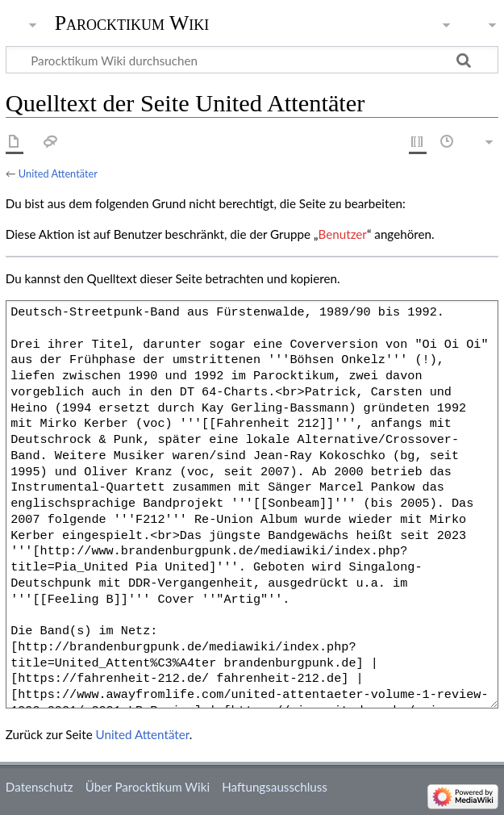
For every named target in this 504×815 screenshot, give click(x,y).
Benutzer (343, 234)
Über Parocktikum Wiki (148, 787)
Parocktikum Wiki (132, 22)
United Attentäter (58, 173)
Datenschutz (40, 787)
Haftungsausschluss (275, 787)
